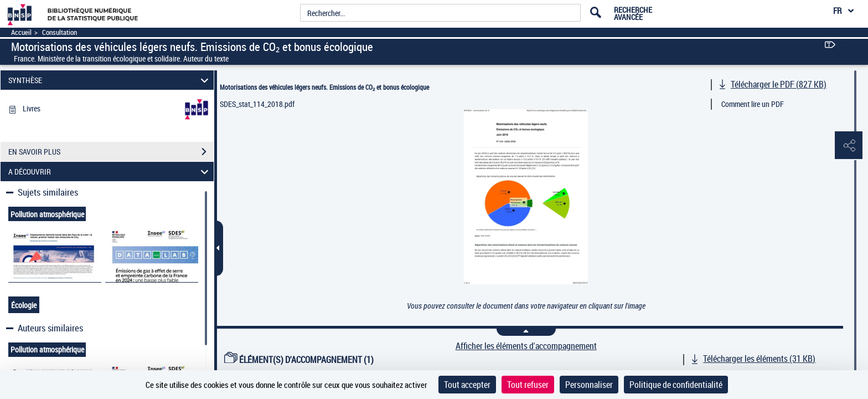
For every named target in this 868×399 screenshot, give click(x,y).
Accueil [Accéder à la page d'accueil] (21, 32)
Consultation (60, 32)
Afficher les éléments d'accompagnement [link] (526, 346)
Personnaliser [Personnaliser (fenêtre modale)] (589, 385)
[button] (849, 146)
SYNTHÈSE (110, 80)
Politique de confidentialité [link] (676, 385)
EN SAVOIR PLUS (111, 152)
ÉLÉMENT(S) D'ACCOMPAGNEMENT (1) (299, 360)
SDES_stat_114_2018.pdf (257, 104)
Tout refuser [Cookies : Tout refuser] (528, 385)
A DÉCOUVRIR (110, 172)
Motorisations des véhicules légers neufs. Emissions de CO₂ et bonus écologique (324, 87)
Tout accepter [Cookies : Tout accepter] (467, 385)
